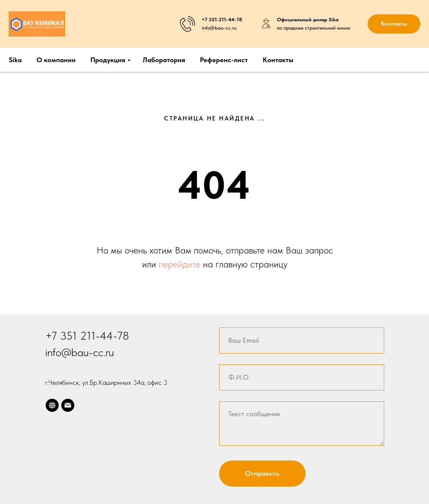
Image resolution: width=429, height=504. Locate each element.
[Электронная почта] (68, 405)
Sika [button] (15, 60)
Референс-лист (224, 60)
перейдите (181, 264)
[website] (52, 405)
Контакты (278, 60)
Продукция (108, 60)
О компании (56, 60)
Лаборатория (164, 60)
